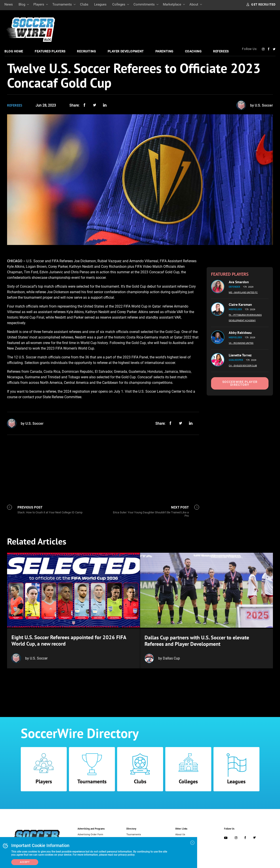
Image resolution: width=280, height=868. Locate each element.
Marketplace (172, 4)
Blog (22, 4)
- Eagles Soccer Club (245, 366)
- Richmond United (243, 343)
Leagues (100, 4)
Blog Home (14, 51)
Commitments (144, 4)
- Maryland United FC (245, 292)
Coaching (193, 51)
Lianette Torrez (240, 355)
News (9, 4)
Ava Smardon (239, 282)
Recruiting (87, 51)
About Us (180, 834)
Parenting (164, 51)
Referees (221, 51)
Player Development (126, 51)
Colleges (119, 4)
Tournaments (62, 4)
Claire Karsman (240, 304)
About (194, 4)
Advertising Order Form (90, 834)
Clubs (84, 4)
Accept (25, 862)
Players (39, 4)
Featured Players (50, 51)
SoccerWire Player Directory (240, 383)
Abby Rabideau (240, 333)
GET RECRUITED (261, 4)
